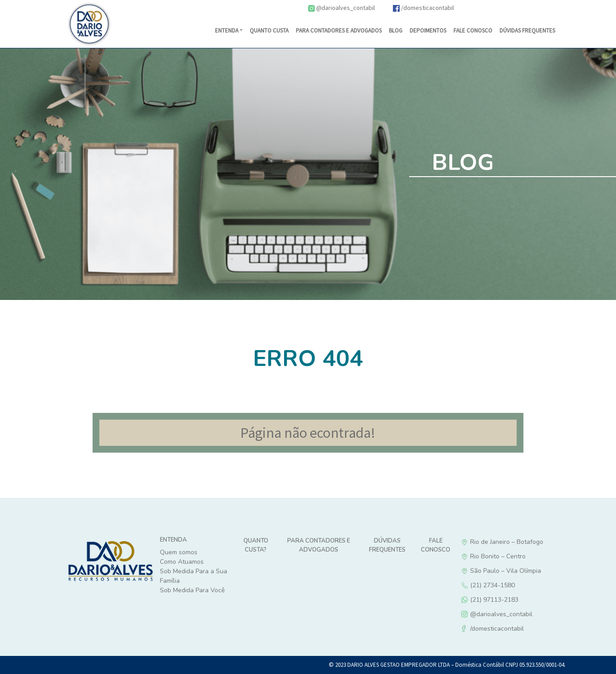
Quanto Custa (269, 30)
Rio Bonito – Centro (526, 556)
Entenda (227, 30)
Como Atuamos (182, 562)
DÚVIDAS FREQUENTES (527, 30)
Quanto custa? (256, 545)
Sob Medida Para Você (192, 590)
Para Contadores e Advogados (339, 30)
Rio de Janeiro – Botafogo (526, 542)
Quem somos (179, 552)
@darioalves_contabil (341, 8)
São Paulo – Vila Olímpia (526, 571)
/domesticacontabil (423, 8)
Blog (396, 30)
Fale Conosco (473, 30)
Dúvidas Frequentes (387, 545)
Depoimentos (428, 30)
